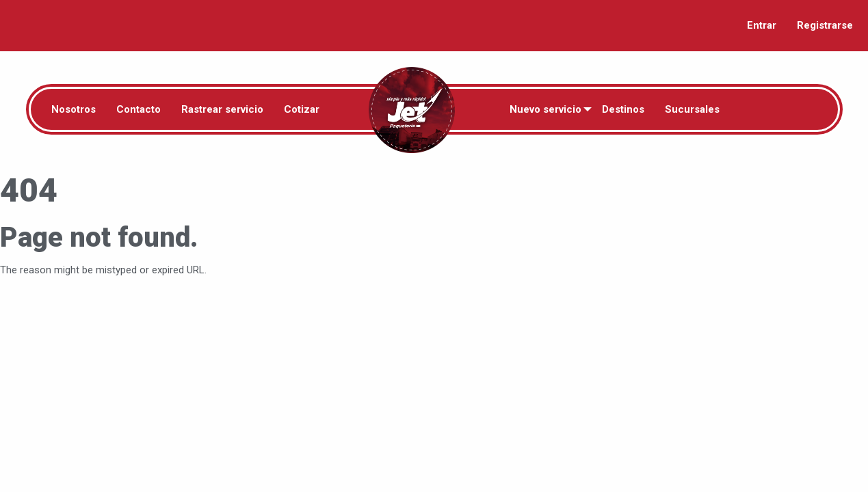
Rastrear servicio (222, 109)
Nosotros (74, 109)
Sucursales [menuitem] (692, 109)
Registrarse (825, 25)
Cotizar (302, 109)
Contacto (139, 109)
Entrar (762, 25)
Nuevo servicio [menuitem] (545, 109)
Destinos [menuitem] (623, 109)
